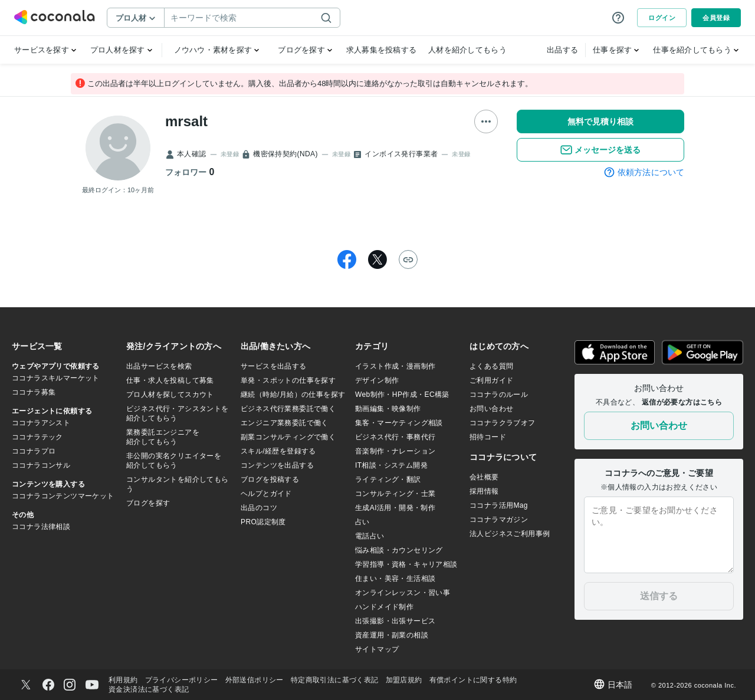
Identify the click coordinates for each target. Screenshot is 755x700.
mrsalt (186, 121)
